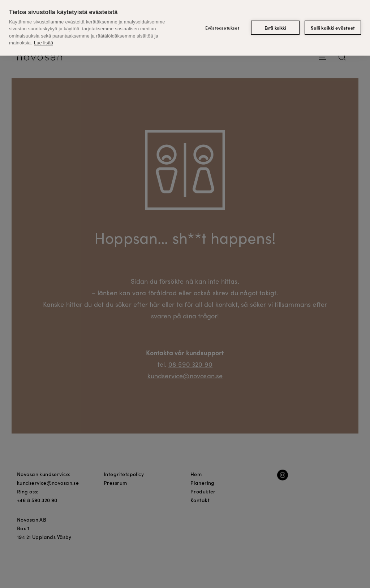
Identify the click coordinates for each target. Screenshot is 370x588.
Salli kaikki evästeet (333, 28)
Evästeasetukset (222, 28)
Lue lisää (44, 43)
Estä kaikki (275, 28)
